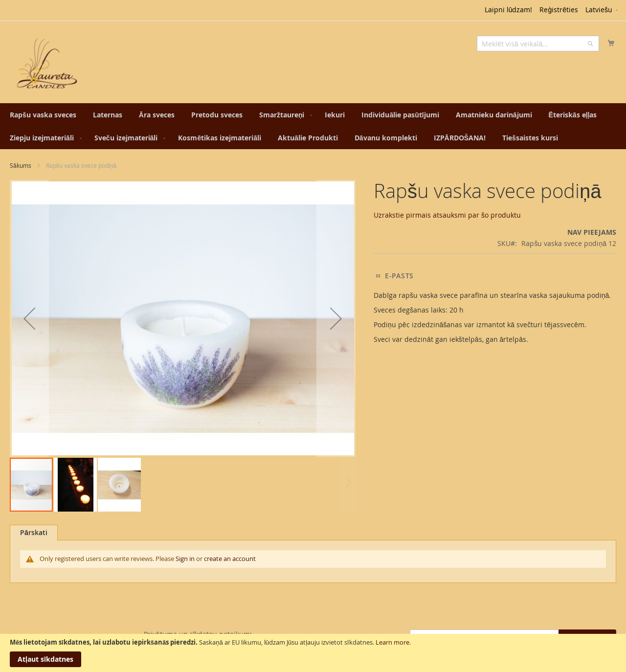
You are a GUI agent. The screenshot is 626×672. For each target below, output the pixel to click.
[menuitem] (43, 115)
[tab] (34, 533)
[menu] (313, 126)
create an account (230, 559)
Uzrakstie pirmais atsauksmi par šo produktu (447, 215)
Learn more (392, 642)
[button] (602, 10)
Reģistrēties (559, 10)
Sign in (185, 559)
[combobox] (538, 44)
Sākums (21, 165)
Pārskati (34, 532)
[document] (313, 653)
